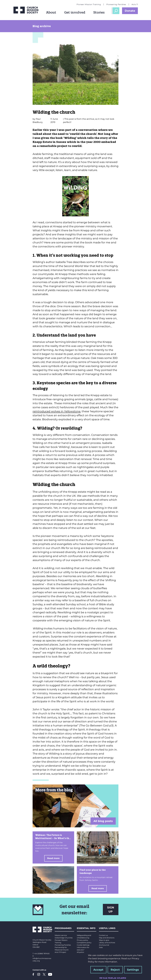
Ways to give (104, 940)
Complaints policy (84, 943)
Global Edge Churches (64, 938)
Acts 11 (135, 4)
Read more (53, 858)
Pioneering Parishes (116, 4)
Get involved (75, 12)
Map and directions (107, 938)
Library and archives (107, 943)
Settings (133, 970)
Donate (130, 11)
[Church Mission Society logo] (26, 10)
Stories (99, 12)
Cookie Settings (83, 945)
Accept (98, 970)
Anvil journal (104, 945)
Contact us (103, 935)
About (51, 12)
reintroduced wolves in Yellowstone (57, 411)
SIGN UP (111, 910)
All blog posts (103, 821)
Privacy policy (82, 940)
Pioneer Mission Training (89, 4)
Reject (115, 970)
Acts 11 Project (60, 952)
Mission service (61, 935)
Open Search (116, 11)
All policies (81, 952)
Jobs (101, 947)
